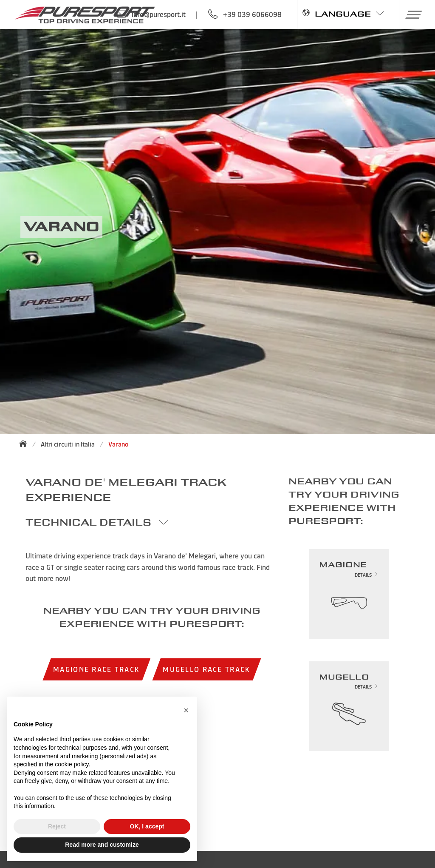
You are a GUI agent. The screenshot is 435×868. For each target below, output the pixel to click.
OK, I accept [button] (147, 826)
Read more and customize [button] (102, 845)
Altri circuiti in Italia (68, 444)
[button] (411, 14)
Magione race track (96, 669)
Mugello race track (206, 669)
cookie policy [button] (72, 764)
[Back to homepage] (25, 444)
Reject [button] (57, 826)
